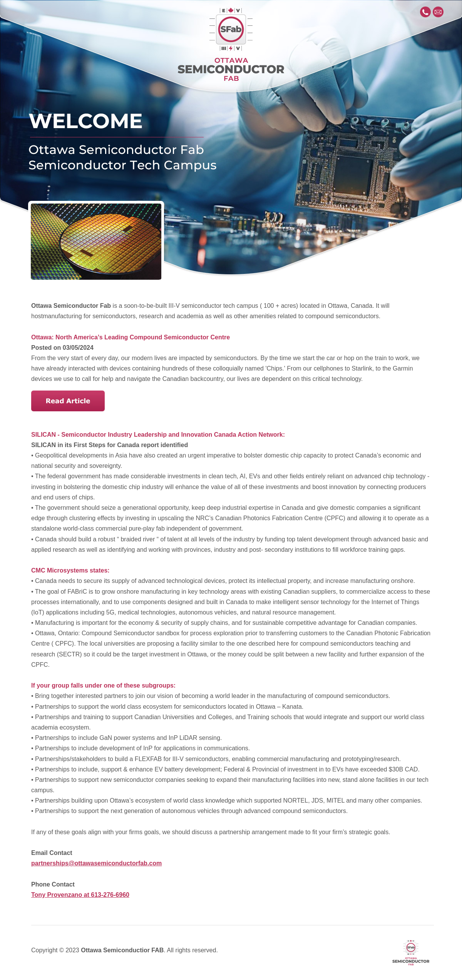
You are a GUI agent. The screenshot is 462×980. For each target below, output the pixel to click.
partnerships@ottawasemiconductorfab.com (96, 863)
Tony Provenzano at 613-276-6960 (80, 895)
